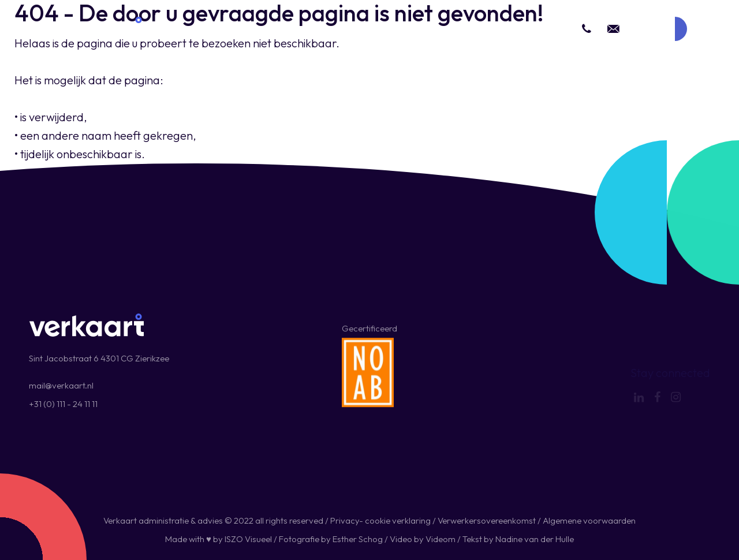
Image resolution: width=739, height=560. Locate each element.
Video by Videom (423, 539)
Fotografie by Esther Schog (331, 539)
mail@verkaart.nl (61, 385)
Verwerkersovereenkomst (487, 520)
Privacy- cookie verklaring (380, 520)
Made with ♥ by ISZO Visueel (219, 539)
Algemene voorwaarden (589, 520)
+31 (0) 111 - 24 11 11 (63, 404)
